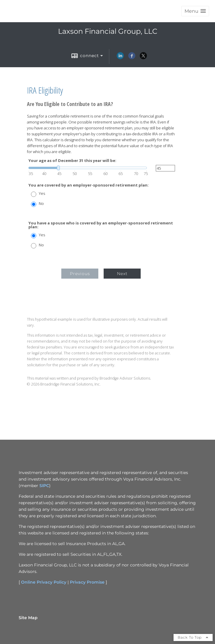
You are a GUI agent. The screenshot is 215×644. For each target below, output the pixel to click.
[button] (195, 11)
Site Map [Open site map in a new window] (28, 618)
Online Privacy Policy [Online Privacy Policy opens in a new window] (44, 582)
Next (122, 274)
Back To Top (193, 637)
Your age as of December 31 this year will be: (72, 161)
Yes (42, 193)
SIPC (44, 486)
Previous (80, 274)
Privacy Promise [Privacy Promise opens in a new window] (87, 582)
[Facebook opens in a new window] (132, 58)
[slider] (88, 168)
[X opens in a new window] (143, 58)
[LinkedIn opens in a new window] (120, 58)
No (41, 204)
